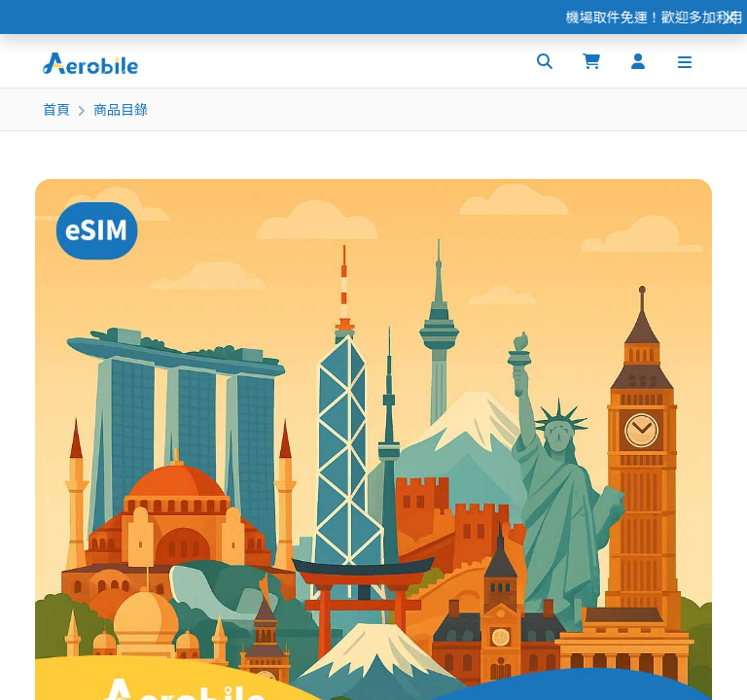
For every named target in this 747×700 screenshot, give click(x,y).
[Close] (729, 17)
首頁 (56, 109)
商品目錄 (121, 109)
